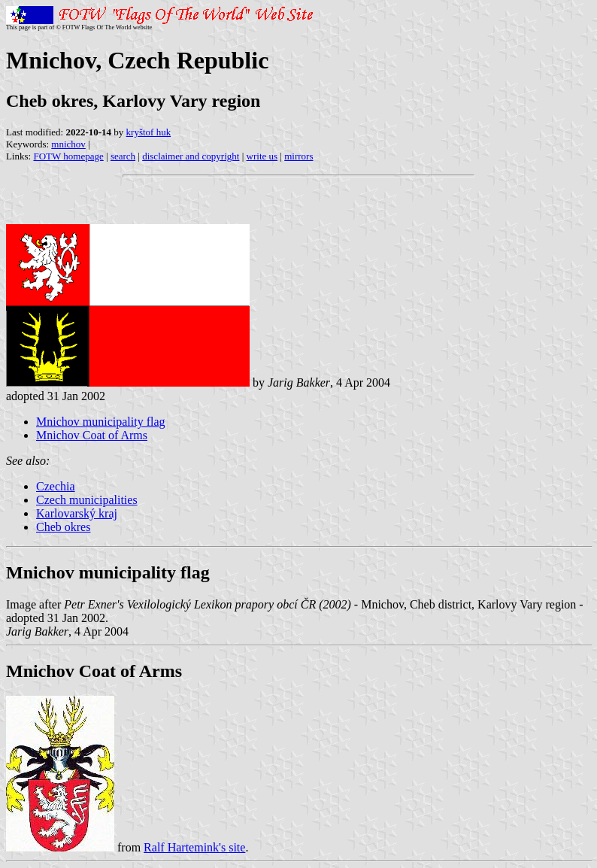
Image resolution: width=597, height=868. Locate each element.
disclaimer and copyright (191, 156)
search (123, 156)
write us (262, 156)
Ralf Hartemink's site (194, 847)
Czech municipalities (87, 500)
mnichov (68, 144)
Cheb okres (63, 527)
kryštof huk (149, 132)
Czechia (56, 486)
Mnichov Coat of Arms (92, 435)
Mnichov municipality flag (101, 422)
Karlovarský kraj (77, 513)
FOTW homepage (68, 156)
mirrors (298, 156)
